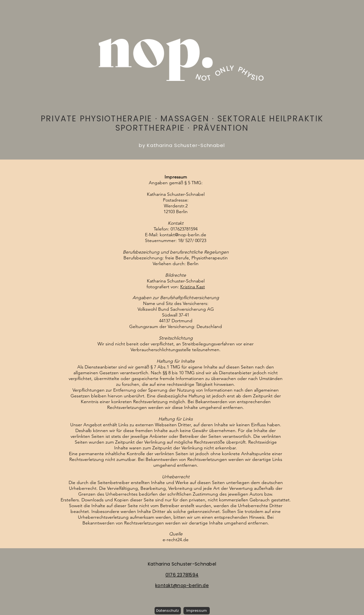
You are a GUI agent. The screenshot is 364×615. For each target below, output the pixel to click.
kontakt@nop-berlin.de (183, 235)
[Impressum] (197, 611)
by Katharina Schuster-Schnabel (182, 145)
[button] (168, 611)
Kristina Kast (193, 287)
